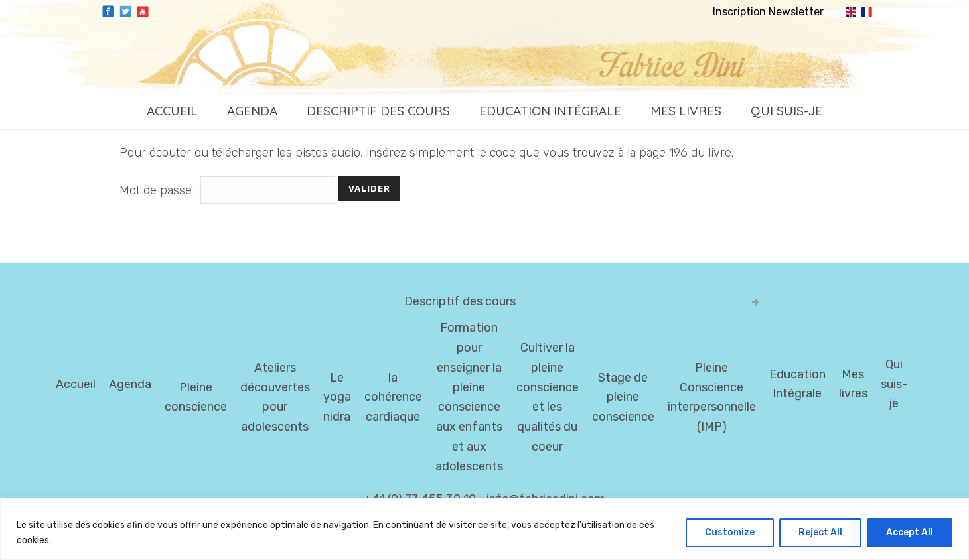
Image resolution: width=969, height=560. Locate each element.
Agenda (252, 111)
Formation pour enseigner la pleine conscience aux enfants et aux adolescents (469, 397)
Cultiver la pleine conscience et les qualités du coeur (548, 397)
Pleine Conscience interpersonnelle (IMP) (712, 397)
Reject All (820, 532)
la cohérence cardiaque (393, 397)
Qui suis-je (786, 111)
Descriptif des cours (378, 111)
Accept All (910, 532)
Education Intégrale (550, 111)
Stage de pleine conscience (623, 397)
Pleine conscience (196, 397)
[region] (484, 529)
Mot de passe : (229, 190)
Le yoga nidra (337, 397)
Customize (730, 532)
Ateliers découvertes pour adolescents (275, 397)
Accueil (172, 111)
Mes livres (686, 111)
